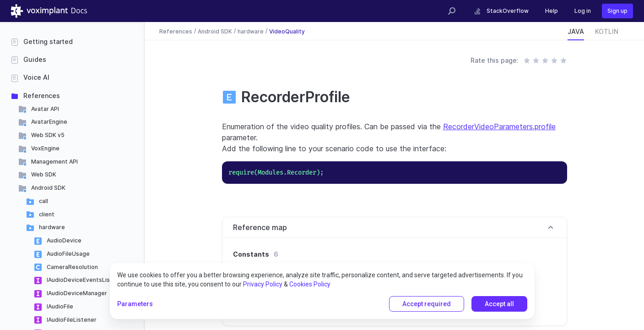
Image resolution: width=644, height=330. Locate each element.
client (47, 214)
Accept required (427, 304)
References (42, 96)
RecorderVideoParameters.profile (499, 126)
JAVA (576, 31)
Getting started (48, 41)
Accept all (499, 304)
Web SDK (44, 174)
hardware (52, 227)
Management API (54, 162)
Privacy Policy (263, 284)
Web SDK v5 (48, 135)
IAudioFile (60, 306)
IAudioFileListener (72, 320)
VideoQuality (287, 31)
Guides (35, 59)
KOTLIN (607, 31)
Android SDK (48, 188)
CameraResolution (72, 267)
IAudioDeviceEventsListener (86, 280)
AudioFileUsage (68, 254)
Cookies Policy (310, 284)
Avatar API (45, 109)
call (43, 201)
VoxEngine (45, 148)
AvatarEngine (49, 122)
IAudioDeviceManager (77, 293)
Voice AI (36, 77)
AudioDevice (64, 240)
